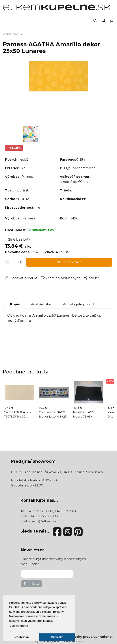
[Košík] (113, 20)
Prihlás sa (32, 584)
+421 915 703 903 (44, 516)
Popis (15, 304)
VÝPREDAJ (11, 34)
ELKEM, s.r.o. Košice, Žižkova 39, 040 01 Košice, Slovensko (57, 472)
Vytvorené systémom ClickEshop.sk (58, 641)
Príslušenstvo (41, 304)
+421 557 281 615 (67, 511)
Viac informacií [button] (19, 626)
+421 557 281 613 (40, 511)
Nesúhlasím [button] (21, 637)
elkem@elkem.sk (43, 521)
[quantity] (14, 262)
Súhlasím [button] (57, 637)
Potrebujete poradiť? (79, 304)
